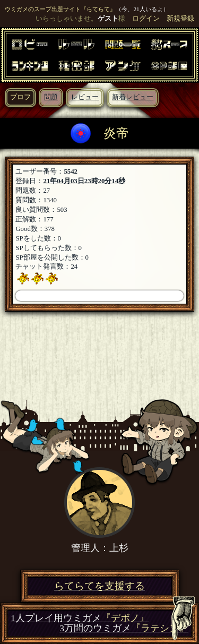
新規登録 (180, 19)
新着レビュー (133, 97)
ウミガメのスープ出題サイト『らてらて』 (60, 9)
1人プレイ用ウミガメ (80, 618)
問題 (51, 97)
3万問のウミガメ (124, 628)
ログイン (146, 19)
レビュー (85, 97)
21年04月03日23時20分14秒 (84, 181)
